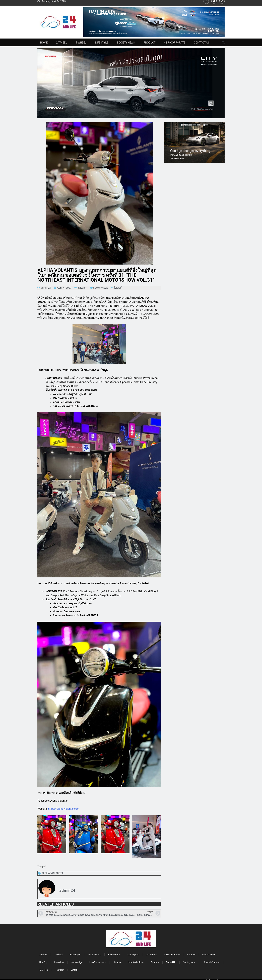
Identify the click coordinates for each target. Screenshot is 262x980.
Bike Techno (114, 955)
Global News (209, 955)
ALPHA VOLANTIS (52, 873)
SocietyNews (126, 43)
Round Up (171, 962)
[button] (223, 43)
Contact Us (202, 43)
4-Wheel (81, 43)
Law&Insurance (98, 962)
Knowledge (77, 962)
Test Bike (44, 970)
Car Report (133, 955)
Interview (59, 962)
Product (150, 43)
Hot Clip (43, 962)
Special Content (212, 962)
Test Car (60, 970)
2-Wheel (62, 43)
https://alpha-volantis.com (64, 809)
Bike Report (75, 955)
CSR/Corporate (175, 43)
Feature (191, 955)
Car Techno (152, 955)
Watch (74, 970)
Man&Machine (136, 962)
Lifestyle (102, 43)
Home (44, 43)
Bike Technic (95, 955)
